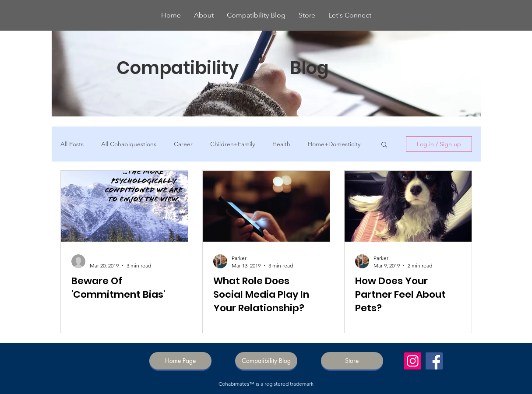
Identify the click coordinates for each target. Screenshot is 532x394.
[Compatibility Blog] (266, 361)
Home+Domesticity (334, 144)
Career (183, 144)
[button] (384, 145)
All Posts (72, 144)
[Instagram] (413, 361)
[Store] (352, 361)
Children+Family (233, 144)
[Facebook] (434, 361)
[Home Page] (180, 361)
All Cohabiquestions (129, 144)
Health (281, 144)
